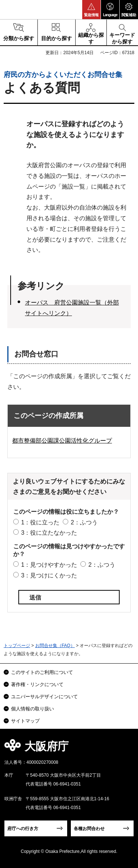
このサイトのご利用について (42, 672)
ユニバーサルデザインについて (44, 697)
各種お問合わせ (89, 829)
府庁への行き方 (23, 829)
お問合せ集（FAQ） (55, 646)
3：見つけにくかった (49, 575)
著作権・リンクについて (37, 684)
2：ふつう (84, 522)
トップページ (17, 646)
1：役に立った (40, 522)
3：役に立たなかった (49, 533)
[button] (91, 10)
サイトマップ (25, 721)
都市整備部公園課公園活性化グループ (62, 441)
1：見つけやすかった (49, 565)
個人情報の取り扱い (32, 709)
